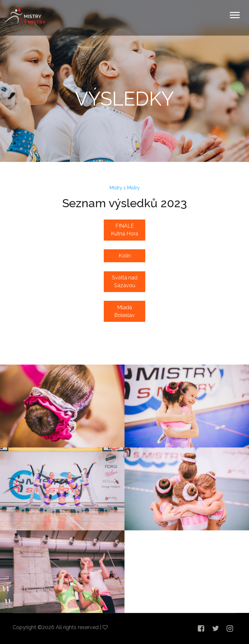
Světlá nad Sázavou (125, 282)
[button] (234, 14)
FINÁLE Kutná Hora (124, 230)
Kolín (125, 256)
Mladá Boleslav (124, 311)
